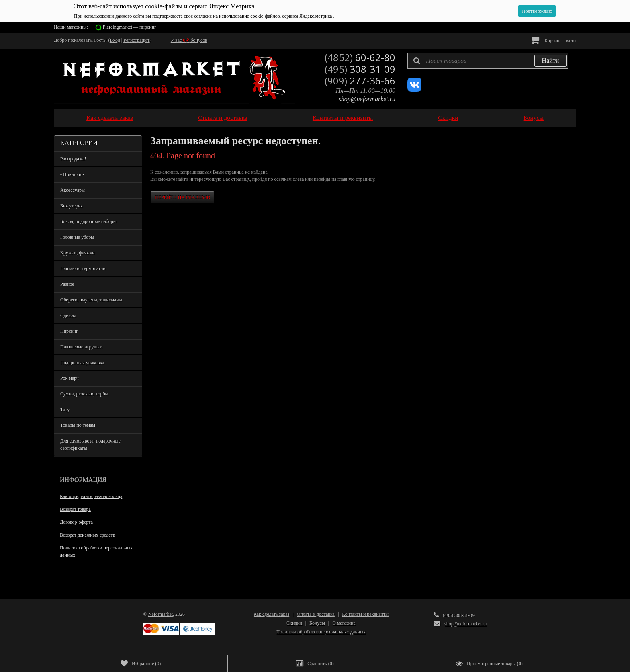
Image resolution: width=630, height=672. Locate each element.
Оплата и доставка (223, 118)
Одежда (68, 316)
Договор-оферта (76, 522)
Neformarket (161, 614)
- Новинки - (72, 174)
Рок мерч (70, 378)
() (141, 664)
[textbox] (488, 61)
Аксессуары (73, 190)
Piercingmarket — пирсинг (130, 27)
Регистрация (136, 40)
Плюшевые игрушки (81, 347)
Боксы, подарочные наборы (88, 221)
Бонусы (534, 118)
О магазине (344, 623)
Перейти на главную (182, 197)
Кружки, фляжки (78, 253)
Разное (67, 284)
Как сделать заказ (110, 118)
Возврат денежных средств (87, 535)
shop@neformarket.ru (367, 99)
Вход (115, 40)
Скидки (448, 118)
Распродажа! (73, 159)
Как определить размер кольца (91, 496)
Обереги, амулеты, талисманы (91, 300)
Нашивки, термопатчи (83, 268)
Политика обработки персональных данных (96, 551)
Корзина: (553, 40)
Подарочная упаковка (82, 363)
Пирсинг (69, 331)
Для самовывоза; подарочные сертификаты (90, 445)
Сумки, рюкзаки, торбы (84, 394)
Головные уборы (77, 237)
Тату (65, 410)
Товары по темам (78, 425)
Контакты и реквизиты (343, 118)
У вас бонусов (189, 40)
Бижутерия (72, 206)
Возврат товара (75, 509)
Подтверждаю (537, 11)
